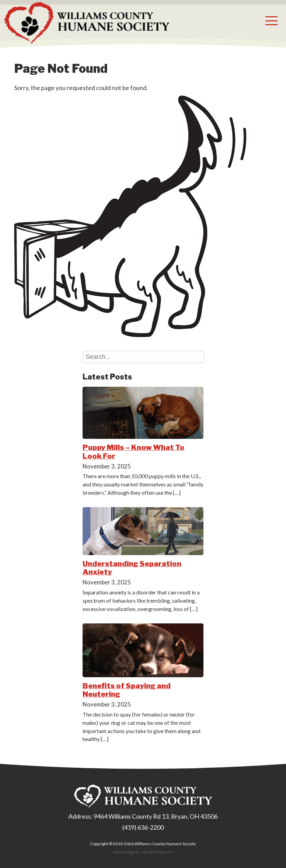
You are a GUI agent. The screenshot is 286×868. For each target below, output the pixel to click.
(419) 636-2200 (143, 827)
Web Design (124, 852)
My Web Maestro (157, 852)
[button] (271, 21)
